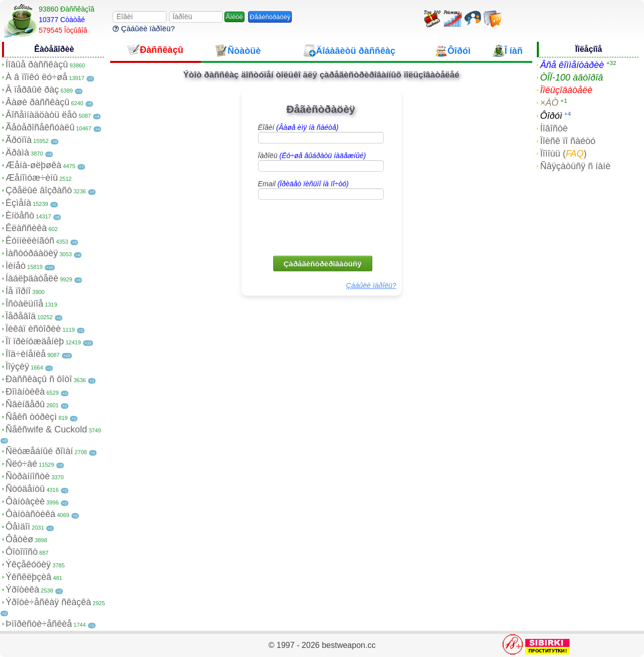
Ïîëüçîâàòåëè (566, 90)
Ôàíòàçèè (25, 501)
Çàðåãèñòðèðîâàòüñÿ (323, 264)
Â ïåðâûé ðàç (32, 90)
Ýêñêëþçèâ (28, 577)
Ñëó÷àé (21, 464)
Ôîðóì (551, 116)
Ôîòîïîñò (22, 552)
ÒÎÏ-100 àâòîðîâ (571, 78)
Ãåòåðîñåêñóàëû (40, 127)
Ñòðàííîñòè (28, 476)
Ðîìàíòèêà (25, 392)
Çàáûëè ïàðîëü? (144, 28)
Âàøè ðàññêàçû (37, 102)
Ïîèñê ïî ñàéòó (568, 141)
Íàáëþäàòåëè (32, 278)
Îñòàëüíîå (24, 304)
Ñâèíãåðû (25, 404)
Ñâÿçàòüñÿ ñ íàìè (575, 166)
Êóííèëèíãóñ (30, 241)
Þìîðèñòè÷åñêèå (39, 624)
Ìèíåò (16, 266)
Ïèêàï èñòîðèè (33, 329)
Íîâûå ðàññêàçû (37, 64)
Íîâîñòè (554, 128)
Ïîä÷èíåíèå (26, 354)
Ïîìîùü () (563, 154)
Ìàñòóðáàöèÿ (32, 253)
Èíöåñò (20, 215)
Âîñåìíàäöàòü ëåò (41, 115)
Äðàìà (17, 153)
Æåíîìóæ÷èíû (32, 178)
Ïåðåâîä (21, 316)
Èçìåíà (18, 203)
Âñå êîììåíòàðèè (572, 65)
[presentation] (322, 227)
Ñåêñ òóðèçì (31, 417)
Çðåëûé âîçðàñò (39, 190)
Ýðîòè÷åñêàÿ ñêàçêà (48, 602)
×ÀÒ (549, 103)
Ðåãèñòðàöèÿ (270, 17)
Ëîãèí (298, 127)
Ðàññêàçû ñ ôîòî (39, 379)
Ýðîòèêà (22, 590)
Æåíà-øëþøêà (33, 165)
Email (303, 184)
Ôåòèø (19, 539)
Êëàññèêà (26, 228)
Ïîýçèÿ (17, 367)
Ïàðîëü (312, 156)
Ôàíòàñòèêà (30, 514)
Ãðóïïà (19, 140)
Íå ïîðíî (18, 291)
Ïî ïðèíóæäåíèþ (35, 341)
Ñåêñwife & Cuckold (46, 429)
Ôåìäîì (18, 527)
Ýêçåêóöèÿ (28, 564)
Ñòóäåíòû (25, 489)
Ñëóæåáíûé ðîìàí (39, 451)
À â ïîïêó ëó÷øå (36, 77)
